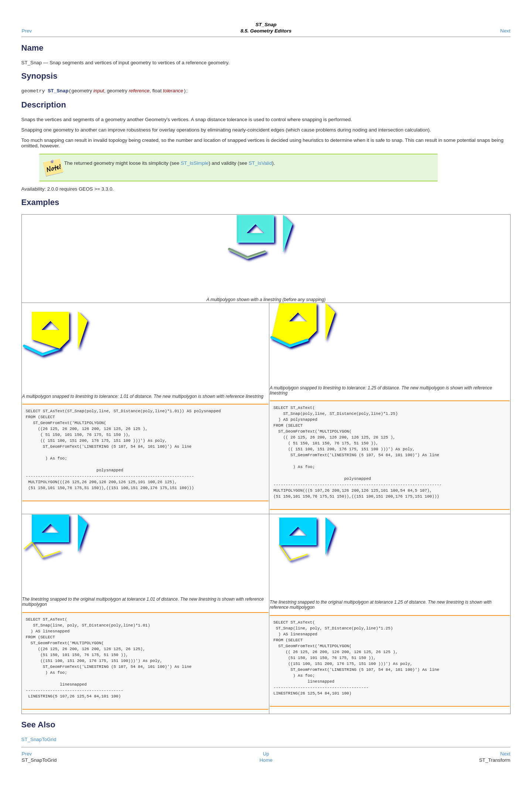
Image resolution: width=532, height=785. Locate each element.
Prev (27, 31)
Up (266, 755)
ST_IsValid (260, 164)
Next (505, 31)
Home (266, 761)
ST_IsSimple (195, 164)
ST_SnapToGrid (39, 740)
